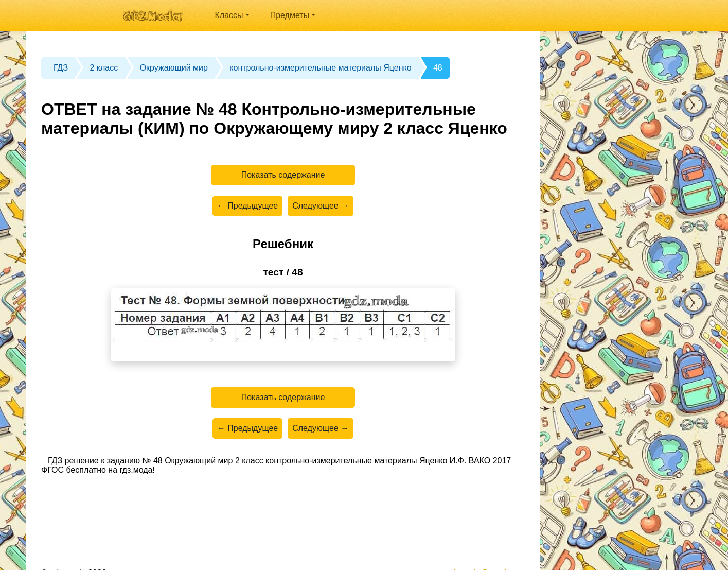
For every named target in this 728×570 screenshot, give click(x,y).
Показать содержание (283, 175)
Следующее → (321, 206)
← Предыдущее (247, 206)
